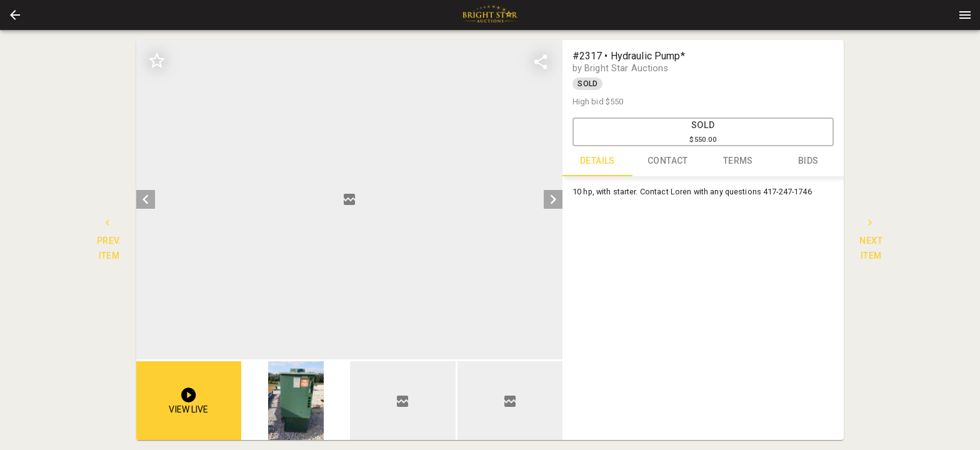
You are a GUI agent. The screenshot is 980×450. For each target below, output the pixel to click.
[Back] (15, 15)
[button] (15, 15)
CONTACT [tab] (668, 161)
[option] (349, 200)
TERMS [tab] (738, 161)
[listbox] (349, 200)
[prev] (146, 199)
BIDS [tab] (808, 161)
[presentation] (490, 15)
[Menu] (965, 15)
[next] (553, 199)
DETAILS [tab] (598, 161)
